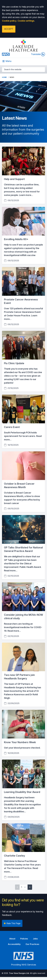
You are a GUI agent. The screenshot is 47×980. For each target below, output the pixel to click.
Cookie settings (26, 21)
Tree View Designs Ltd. (19, 973)
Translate (38, 54)
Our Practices (32, 944)
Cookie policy (9, 21)
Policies (24, 939)
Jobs (35, 939)
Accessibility (14, 944)
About (12, 939)
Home (4, 77)
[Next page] (30, 887)
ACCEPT (9, 29)
